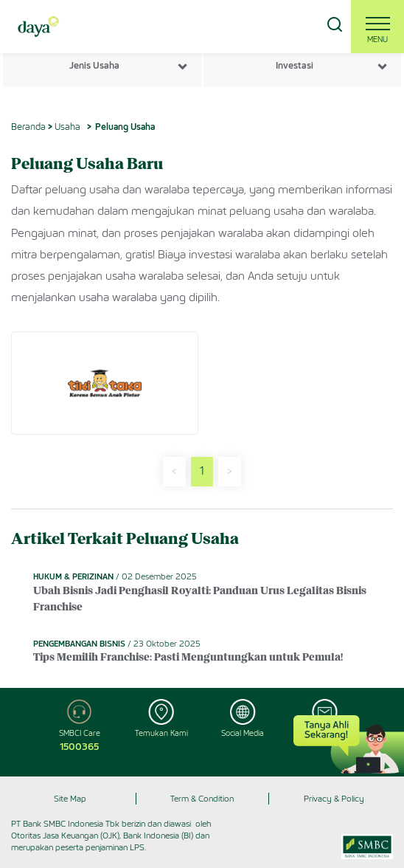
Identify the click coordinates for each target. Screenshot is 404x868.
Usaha (67, 127)
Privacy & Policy (334, 799)
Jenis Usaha (94, 65)
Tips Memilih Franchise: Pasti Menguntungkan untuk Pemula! (188, 658)
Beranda (28, 127)
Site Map (70, 799)
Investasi (295, 65)
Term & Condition (202, 799)
